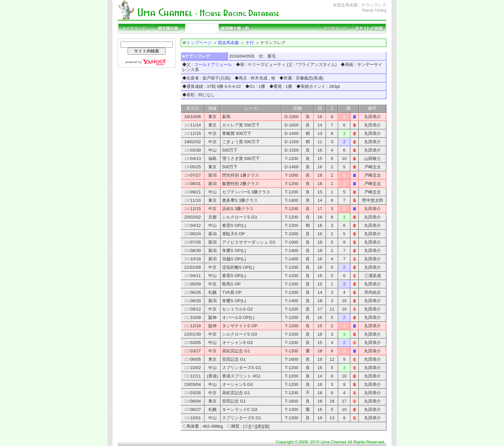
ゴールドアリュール (213, 65)
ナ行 (250, 43)
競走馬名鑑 (168, 28)
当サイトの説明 (369, 28)
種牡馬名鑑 (202, 28)
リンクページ (336, 28)
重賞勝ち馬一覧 (235, 28)
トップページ (135, 28)
